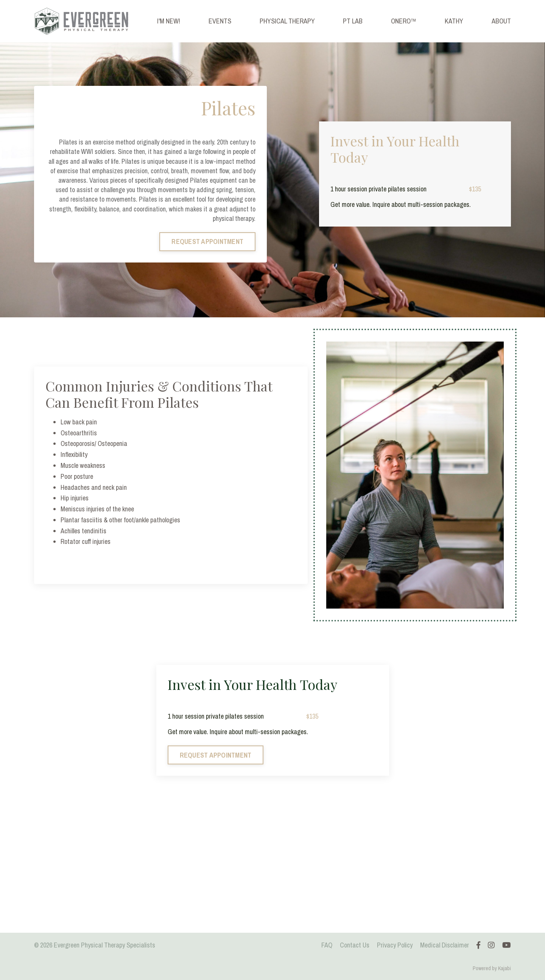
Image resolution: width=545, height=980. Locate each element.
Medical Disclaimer (445, 945)
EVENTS (220, 21)
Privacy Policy (395, 945)
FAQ (327, 945)
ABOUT (501, 21)
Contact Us (355, 945)
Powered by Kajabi (492, 968)
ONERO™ (404, 21)
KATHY (454, 21)
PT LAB (353, 21)
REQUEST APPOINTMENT (207, 242)
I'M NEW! (169, 21)
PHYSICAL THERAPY (287, 21)
